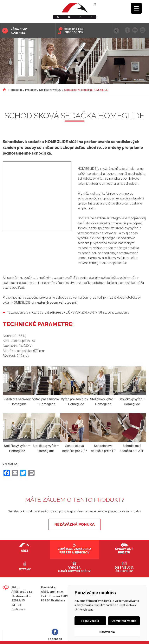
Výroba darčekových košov (74, 569)
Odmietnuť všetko (124, 621)
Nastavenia (107, 632)
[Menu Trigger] (136, 8)
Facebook (55, 635)
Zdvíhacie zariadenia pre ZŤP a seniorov (74, 551)
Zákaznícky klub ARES (19, 31)
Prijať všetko (90, 621)
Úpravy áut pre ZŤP (124, 551)
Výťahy (25, 569)
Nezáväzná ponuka (74, 524)
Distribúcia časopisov (124, 569)
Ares (25, 551)
